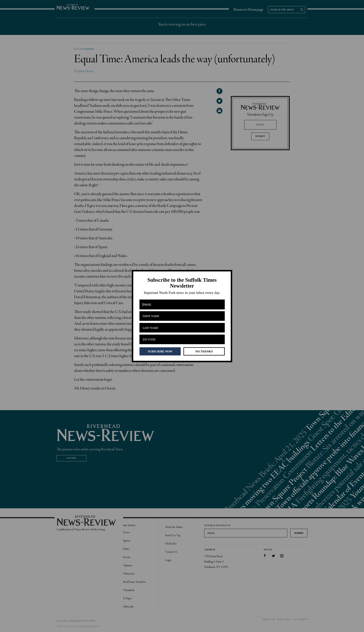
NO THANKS (204, 351)
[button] (182, 283)
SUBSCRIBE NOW (160, 351)
